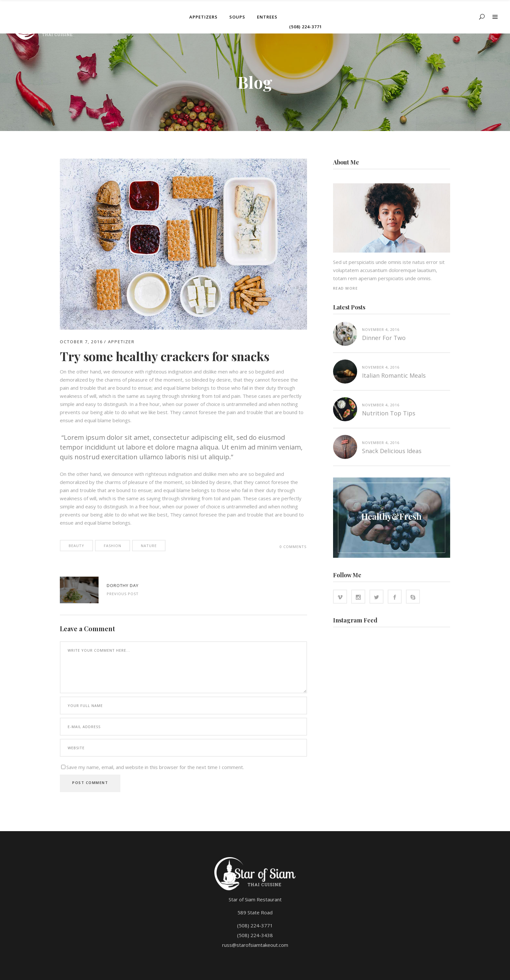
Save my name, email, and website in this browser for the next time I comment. (155, 767)
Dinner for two (384, 338)
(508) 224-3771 (255, 925)
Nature (149, 546)
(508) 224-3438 (255, 935)
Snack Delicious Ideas (392, 451)
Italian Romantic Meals (394, 375)
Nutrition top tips (389, 413)
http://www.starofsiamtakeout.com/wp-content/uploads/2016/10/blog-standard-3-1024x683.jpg (79, 590)
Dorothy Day (123, 585)
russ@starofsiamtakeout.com (255, 945)
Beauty (76, 546)
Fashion (113, 546)
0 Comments (293, 547)
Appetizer (121, 342)
